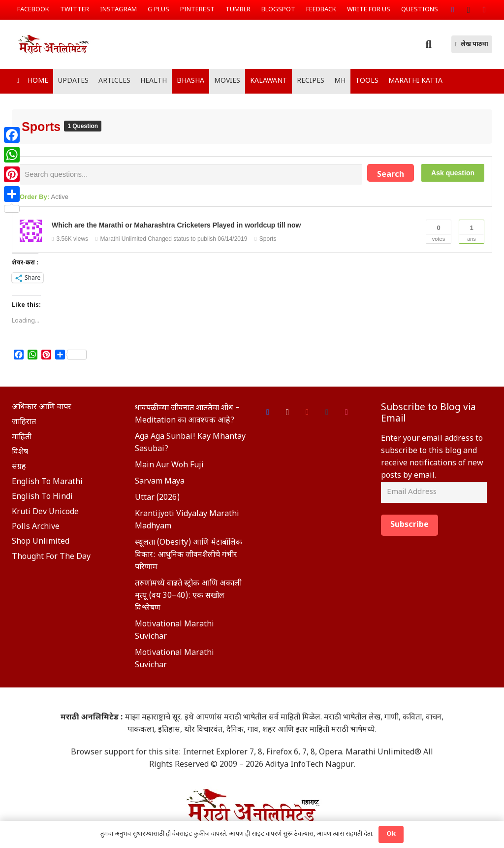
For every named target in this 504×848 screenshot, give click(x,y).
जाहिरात (24, 424)
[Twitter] (484, 10)
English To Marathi (47, 484)
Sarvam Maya (160, 483)
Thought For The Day (51, 559)
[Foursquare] (346, 414)
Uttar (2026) (157, 500)
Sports (43, 127)
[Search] (428, 45)
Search (391, 175)
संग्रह (19, 469)
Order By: (44, 198)
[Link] (74, 44)
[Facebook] (453, 10)
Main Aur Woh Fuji (169, 467)
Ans (472, 232)
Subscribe (409, 528)
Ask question (453, 173)
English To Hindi (42, 499)
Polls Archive (36, 529)
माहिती (22, 439)
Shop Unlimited (41, 543)
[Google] (307, 414)
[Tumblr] (327, 414)
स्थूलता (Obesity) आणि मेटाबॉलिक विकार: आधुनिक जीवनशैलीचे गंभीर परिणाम (189, 557)
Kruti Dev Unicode (45, 513)
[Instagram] (469, 10)
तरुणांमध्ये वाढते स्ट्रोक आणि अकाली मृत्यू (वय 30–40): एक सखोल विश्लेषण (188, 598)
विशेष (20, 454)
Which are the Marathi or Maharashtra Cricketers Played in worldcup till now (176, 227)
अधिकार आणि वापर (42, 409)
